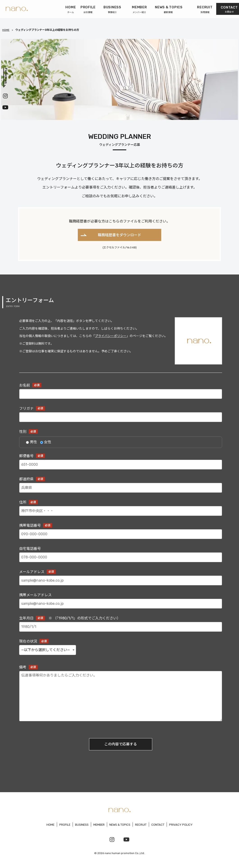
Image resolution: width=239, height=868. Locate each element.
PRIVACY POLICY (182, 825)
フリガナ (121, 416)
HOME (6, 30)
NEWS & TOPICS (120, 825)
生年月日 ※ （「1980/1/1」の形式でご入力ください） (121, 626)
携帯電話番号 (121, 533)
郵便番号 (121, 463)
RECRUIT (142, 825)
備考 (121, 695)
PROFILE (64, 825)
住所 (121, 510)
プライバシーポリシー (111, 336)
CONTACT (159, 825)
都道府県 (121, 487)
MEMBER (99, 825)
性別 (28, 432)
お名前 (121, 393)
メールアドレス (121, 579)
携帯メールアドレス (121, 602)
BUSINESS (82, 825)
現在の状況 (121, 650)
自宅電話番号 (121, 556)
